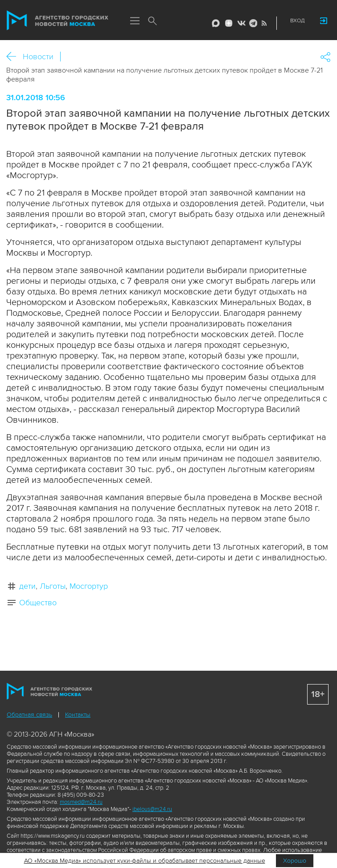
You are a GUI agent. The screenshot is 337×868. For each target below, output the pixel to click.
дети (27, 586)
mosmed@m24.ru (81, 802)
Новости (38, 57)
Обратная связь (29, 715)
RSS (263, 23)
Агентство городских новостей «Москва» (58, 20)
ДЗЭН (229, 23)
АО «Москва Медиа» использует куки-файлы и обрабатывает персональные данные (145, 861)
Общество (38, 603)
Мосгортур (89, 586)
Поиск (152, 21)
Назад (14, 57)
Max (216, 23)
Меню (135, 21)
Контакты (78, 715)
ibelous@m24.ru (152, 809)
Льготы (53, 586)
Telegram (252, 23)
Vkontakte (241, 23)
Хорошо (295, 861)
